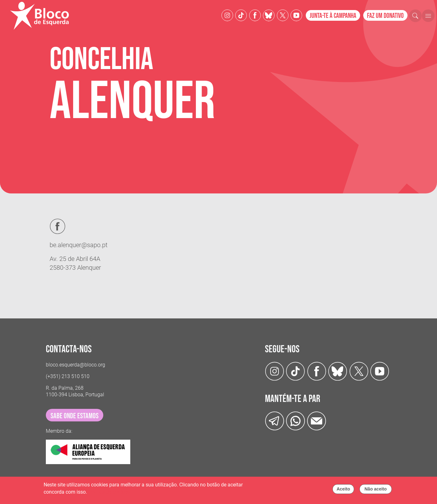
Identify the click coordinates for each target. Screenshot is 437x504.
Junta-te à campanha (333, 16)
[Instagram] (227, 15)
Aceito (343, 490)
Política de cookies (109, 493)
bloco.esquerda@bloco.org (76, 365)
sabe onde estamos (75, 416)
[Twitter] (269, 15)
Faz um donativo (385, 16)
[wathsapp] (296, 421)
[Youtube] (296, 15)
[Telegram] (275, 421)
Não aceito (376, 490)
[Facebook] (255, 15)
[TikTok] (241, 15)
